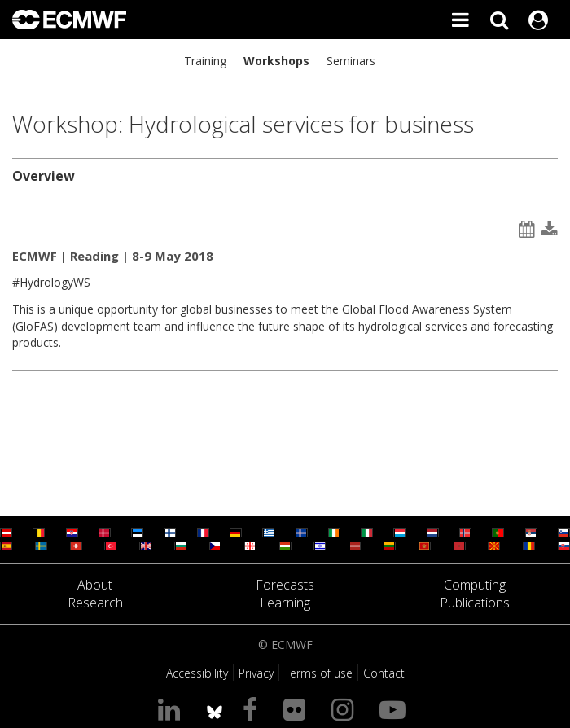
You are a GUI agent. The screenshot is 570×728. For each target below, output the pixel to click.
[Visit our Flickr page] (298, 709)
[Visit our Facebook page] (253, 709)
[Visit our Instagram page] (346, 709)
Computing (475, 585)
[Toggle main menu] (460, 20)
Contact (384, 673)
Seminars (351, 61)
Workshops (276, 61)
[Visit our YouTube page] (396, 709)
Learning (285, 603)
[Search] (499, 20)
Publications (475, 603)
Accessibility (197, 673)
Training (205, 61)
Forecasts (285, 585)
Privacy (256, 673)
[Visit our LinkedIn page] (172, 709)
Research (95, 603)
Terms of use (318, 673)
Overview (44, 176)
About (95, 585)
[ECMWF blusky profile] (215, 709)
